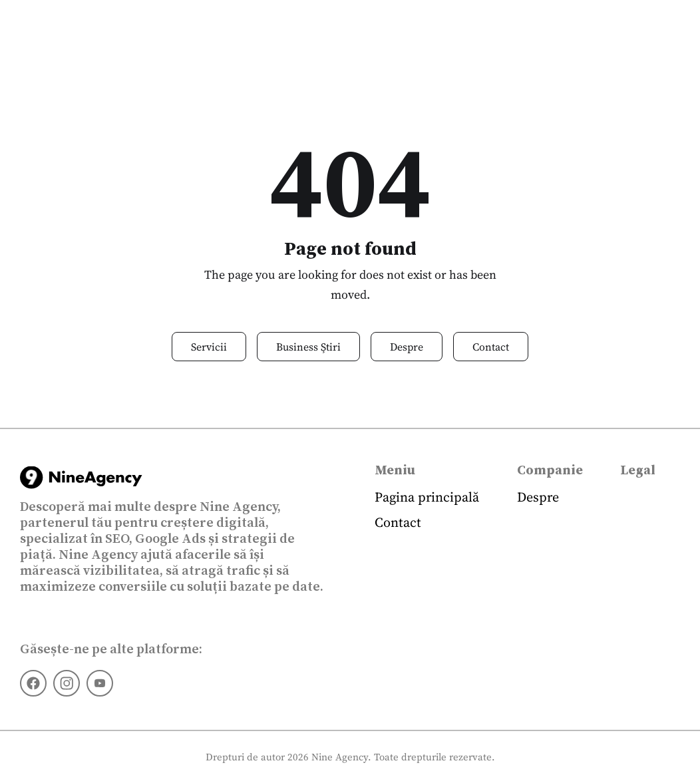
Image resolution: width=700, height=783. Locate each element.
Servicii (209, 347)
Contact (491, 347)
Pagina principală (427, 497)
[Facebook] (33, 683)
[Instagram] (67, 683)
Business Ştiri (308, 347)
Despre (407, 347)
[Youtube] (100, 683)
